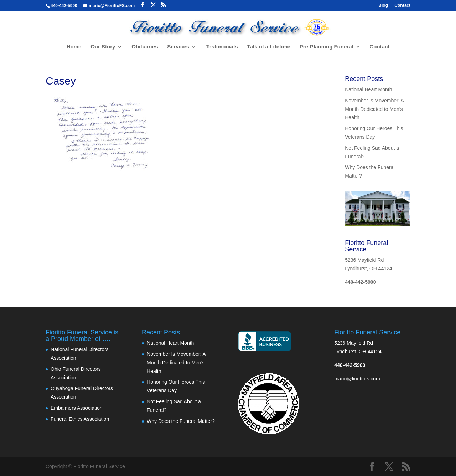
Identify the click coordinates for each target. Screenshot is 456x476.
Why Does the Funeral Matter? (181, 421)
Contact (402, 6)
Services (178, 47)
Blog (383, 6)
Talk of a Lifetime (268, 47)
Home (74, 47)
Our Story (103, 47)
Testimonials (222, 47)
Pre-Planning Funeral (327, 47)
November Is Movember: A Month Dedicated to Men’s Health (374, 109)
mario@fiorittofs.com (357, 379)
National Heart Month (368, 89)
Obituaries (145, 47)
